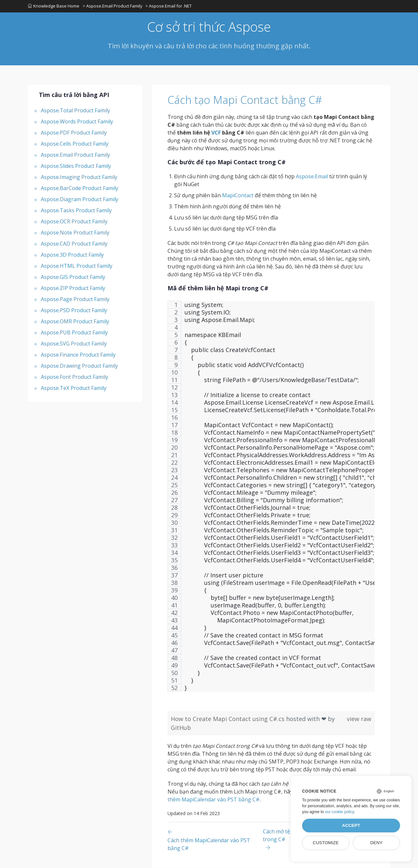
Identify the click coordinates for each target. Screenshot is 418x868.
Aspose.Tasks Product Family (76, 211)
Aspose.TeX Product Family (74, 388)
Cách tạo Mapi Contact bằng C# (247, 100)
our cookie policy (339, 812)
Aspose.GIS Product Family (73, 277)
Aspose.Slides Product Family (76, 166)
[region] (271, 500)
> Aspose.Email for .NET (169, 6)
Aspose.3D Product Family (72, 255)
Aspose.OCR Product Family (74, 222)
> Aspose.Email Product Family (113, 6)
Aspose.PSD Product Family (74, 311)
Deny (377, 843)
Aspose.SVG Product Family (74, 344)
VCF (216, 133)
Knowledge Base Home (54, 6)
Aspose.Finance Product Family (78, 355)
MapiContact (238, 196)
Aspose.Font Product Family (74, 377)
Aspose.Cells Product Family (75, 144)
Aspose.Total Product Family (75, 111)
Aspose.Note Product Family (75, 233)
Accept (351, 825)
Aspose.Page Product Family (75, 299)
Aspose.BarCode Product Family (80, 188)
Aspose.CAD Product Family (74, 244)
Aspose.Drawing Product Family (79, 366)
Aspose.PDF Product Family (74, 133)
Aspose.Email (312, 177)
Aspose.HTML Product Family (77, 266)
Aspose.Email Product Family (75, 155)
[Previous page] (215, 840)
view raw (359, 719)
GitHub (181, 728)
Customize (326, 843)
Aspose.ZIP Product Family (73, 288)
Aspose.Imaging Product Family (79, 177)
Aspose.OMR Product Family (75, 322)
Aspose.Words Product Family (77, 122)
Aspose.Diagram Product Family (80, 200)
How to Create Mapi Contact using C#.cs (228, 719)
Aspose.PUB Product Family (74, 333)
